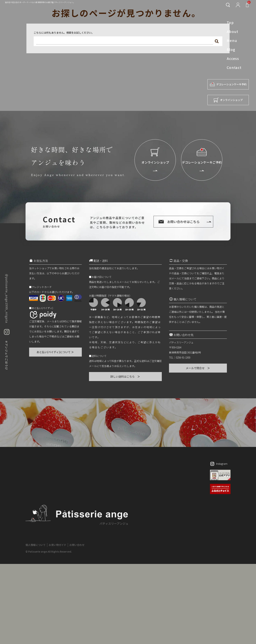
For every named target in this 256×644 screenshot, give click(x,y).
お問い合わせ (77, 545)
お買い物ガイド (58, 545)
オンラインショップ (228, 100)
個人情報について (36, 545)
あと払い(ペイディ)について (55, 352)
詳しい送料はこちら (125, 376)
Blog (231, 49)
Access (233, 58)
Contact (234, 67)
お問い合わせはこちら (183, 222)
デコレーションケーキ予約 (228, 84)
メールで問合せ (198, 368)
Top (230, 22)
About (233, 31)
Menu (232, 40)
